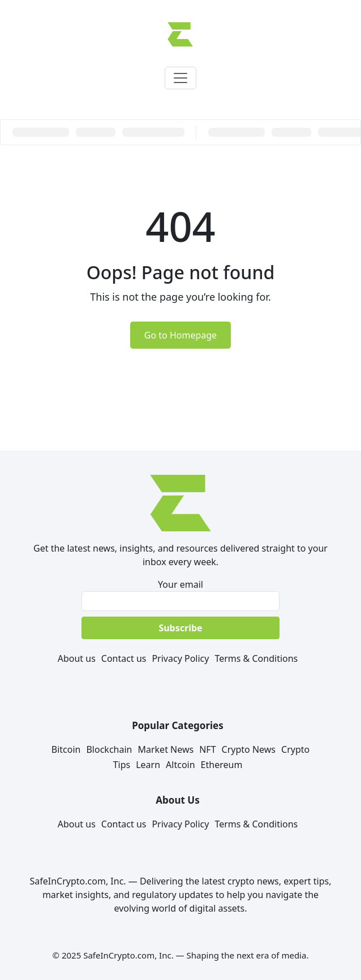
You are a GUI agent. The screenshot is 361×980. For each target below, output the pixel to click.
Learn (148, 765)
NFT (207, 749)
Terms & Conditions (256, 658)
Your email (180, 595)
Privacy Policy (180, 658)
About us (77, 658)
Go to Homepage (180, 335)
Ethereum (222, 765)
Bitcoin (66, 749)
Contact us (124, 658)
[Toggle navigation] (180, 78)
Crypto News (249, 749)
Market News (166, 749)
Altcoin (180, 765)
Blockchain (109, 749)
